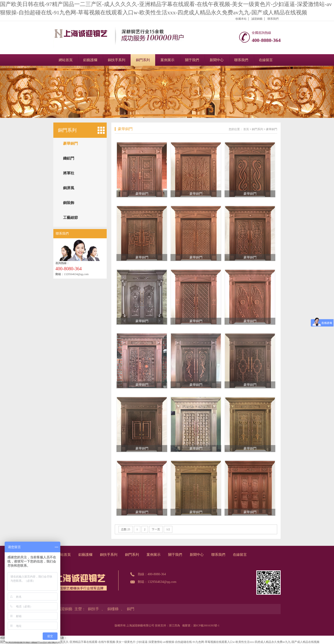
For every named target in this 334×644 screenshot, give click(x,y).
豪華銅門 (71, 143)
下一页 (156, 529)
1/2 (168, 529)
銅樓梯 (113, 609)
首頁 (246, 129)
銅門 (131, 609)
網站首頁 (66, 60)
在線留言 (266, 60)
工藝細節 (71, 218)
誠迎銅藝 (257, 19)
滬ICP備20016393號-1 (206, 625)
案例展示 (167, 60)
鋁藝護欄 (90, 60)
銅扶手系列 (117, 60)
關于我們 (192, 60)
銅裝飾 (69, 203)
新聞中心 (217, 60)
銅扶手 (93, 609)
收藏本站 (241, 19)
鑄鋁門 (69, 158)
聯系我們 (273, 19)
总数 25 (126, 529)
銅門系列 (143, 60)
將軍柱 (69, 173)
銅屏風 (69, 188)
